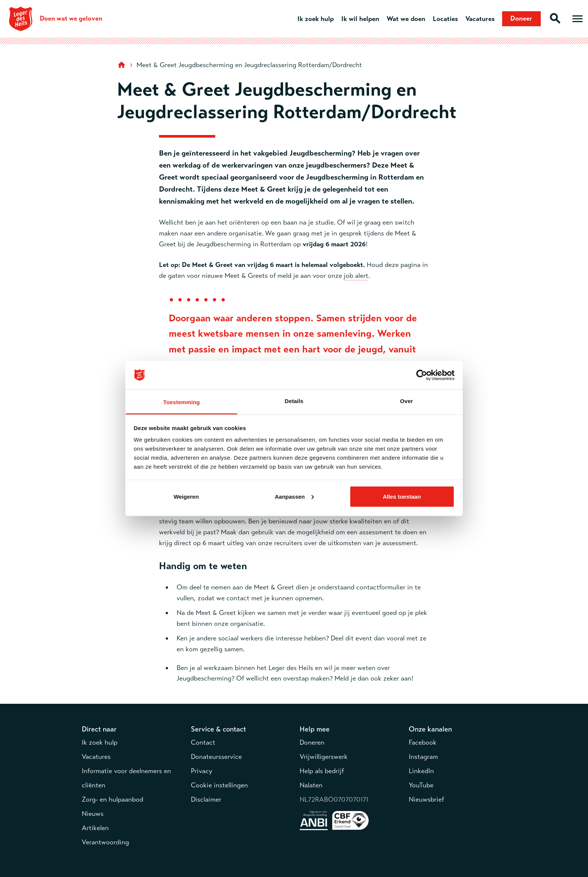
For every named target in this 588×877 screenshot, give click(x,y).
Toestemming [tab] (181, 402)
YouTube (421, 785)
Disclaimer (206, 799)
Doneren (312, 742)
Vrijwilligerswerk (324, 757)
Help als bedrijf (322, 771)
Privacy (202, 771)
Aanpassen (294, 496)
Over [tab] (407, 401)
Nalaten (311, 785)
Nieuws (93, 814)
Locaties (445, 19)
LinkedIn (421, 771)
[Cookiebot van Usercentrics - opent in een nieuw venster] (422, 375)
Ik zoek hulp (315, 19)
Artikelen (95, 828)
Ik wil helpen (360, 19)
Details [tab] (294, 401)
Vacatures (480, 19)
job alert (356, 276)
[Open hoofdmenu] (577, 19)
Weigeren (186, 496)
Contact (203, 742)
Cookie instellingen (219, 785)
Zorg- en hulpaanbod (112, 799)
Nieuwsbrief (426, 799)
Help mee (315, 729)
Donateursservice (216, 757)
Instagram (423, 757)
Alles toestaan (402, 496)
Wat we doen (406, 19)
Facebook (423, 742)
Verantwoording (105, 842)
